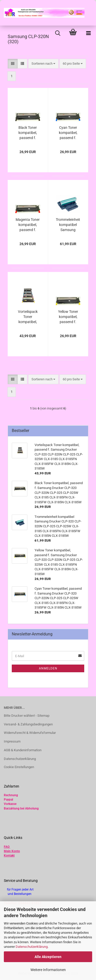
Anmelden (48, 668)
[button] (13, 64)
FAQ (7, 847)
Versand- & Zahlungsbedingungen (28, 724)
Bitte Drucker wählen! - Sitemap (27, 716)
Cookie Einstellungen (19, 767)
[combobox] (43, 64)
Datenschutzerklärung (32, 947)
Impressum (12, 741)
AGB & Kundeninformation (23, 750)
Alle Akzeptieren (48, 957)
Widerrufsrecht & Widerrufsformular (30, 733)
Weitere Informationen (48, 970)
